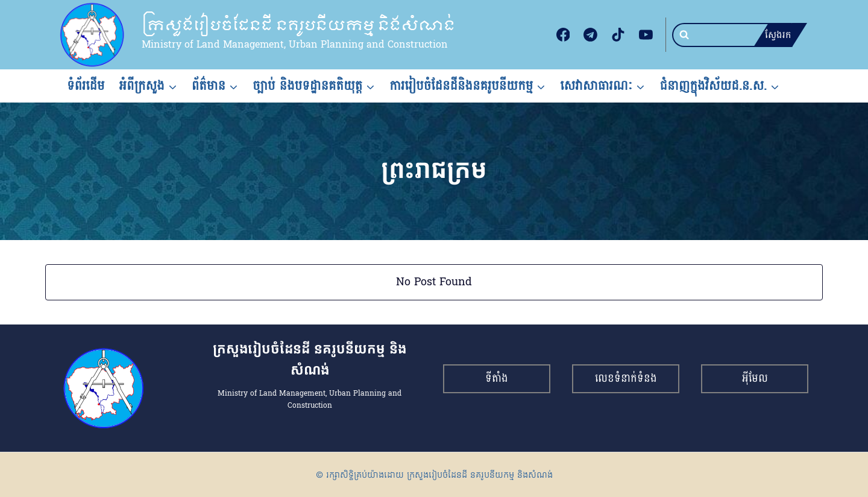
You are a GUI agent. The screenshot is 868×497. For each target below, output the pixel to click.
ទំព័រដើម (86, 86)
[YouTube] (646, 35)
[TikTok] (618, 35)
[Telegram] (591, 35)
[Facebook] (563, 35)
